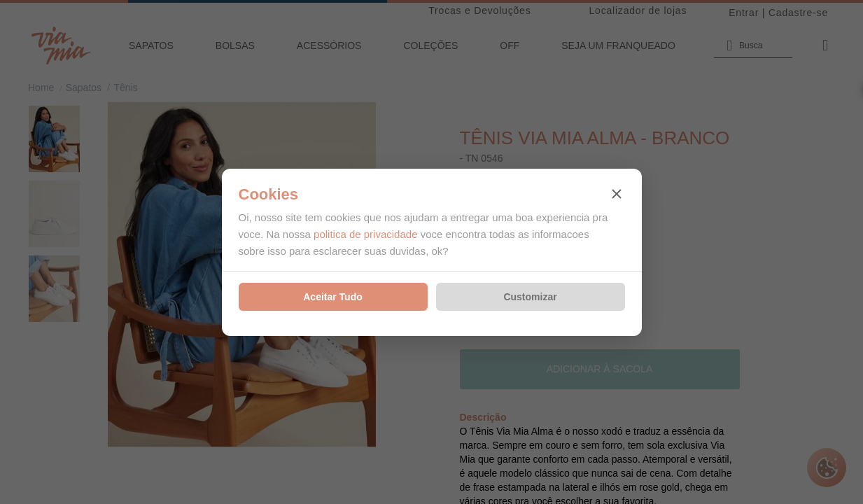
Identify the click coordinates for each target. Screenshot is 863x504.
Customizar (530, 297)
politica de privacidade (365, 234)
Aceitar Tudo (333, 297)
